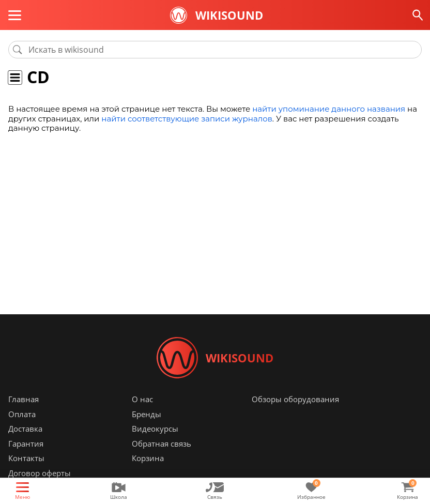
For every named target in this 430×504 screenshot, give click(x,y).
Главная (24, 399)
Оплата (22, 414)
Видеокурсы (155, 429)
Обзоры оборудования (295, 399)
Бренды (147, 414)
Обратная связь (162, 444)
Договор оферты (40, 473)
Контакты (26, 458)
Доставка (25, 429)
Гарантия (26, 444)
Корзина (148, 458)
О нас (142, 399)
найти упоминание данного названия (329, 109)
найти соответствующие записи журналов (187, 119)
